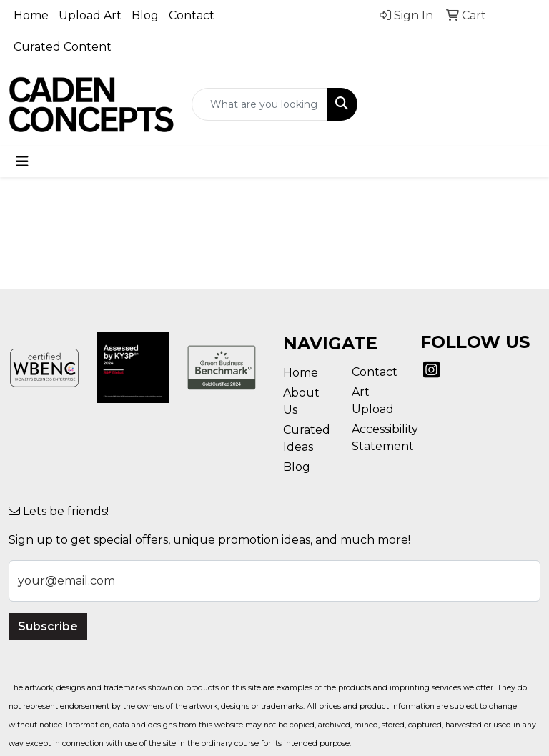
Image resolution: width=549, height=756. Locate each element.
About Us (301, 401)
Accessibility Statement (377, 438)
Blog (145, 15)
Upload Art (90, 15)
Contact (192, 15)
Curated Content (63, 47)
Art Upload (373, 401)
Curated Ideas (307, 438)
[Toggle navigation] (22, 161)
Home (31, 15)
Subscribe (48, 626)
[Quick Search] (259, 104)
